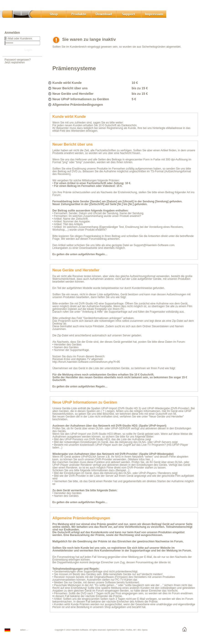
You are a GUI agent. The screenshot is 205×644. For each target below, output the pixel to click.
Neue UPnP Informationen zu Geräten (81, 99)
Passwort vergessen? (18, 60)
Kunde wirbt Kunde (67, 83)
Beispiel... (122, 470)
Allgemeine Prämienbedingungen (78, 105)
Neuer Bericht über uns (70, 88)
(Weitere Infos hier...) (140, 459)
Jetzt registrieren (15, 62)
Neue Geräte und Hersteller (73, 94)
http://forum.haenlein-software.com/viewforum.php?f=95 (86, 362)
